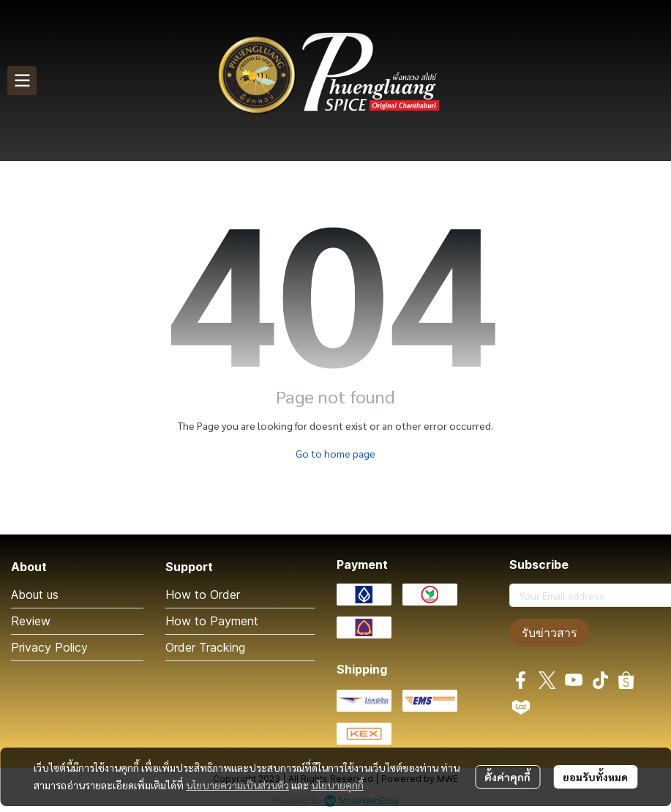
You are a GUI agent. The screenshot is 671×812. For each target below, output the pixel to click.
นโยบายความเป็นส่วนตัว (237, 785)
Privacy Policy (49, 647)
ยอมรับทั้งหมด (595, 777)
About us (35, 595)
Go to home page (335, 453)
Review (31, 621)
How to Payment (212, 621)
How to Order (203, 595)
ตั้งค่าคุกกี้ (507, 777)
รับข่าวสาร (550, 633)
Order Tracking (205, 647)
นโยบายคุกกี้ (337, 785)
